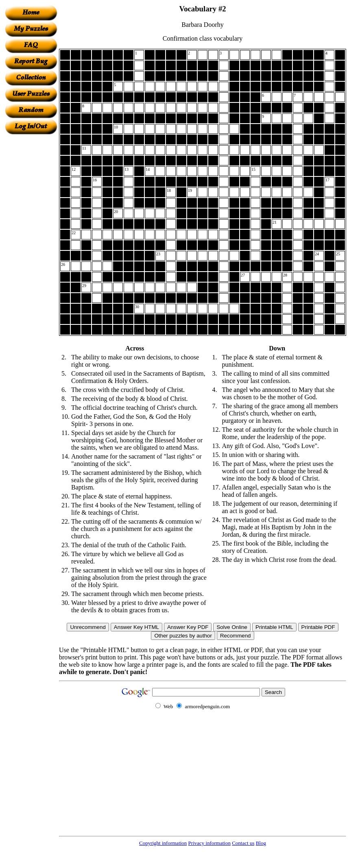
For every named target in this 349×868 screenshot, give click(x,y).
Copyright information (163, 843)
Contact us (243, 843)
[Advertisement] (31, 257)
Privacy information (209, 843)
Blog (261, 843)
